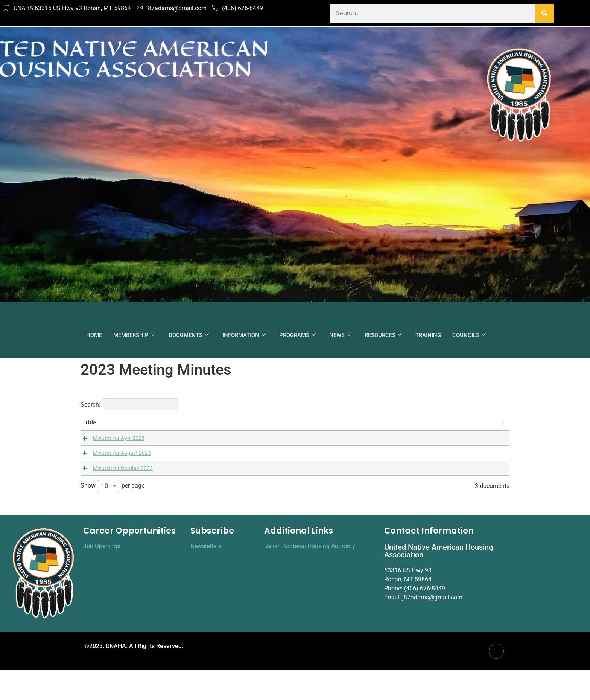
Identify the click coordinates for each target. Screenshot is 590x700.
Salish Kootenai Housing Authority (310, 576)
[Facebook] (496, 681)
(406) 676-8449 (238, 8)
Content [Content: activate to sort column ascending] (191, 423)
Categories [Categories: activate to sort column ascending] (354, 423)
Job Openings (102, 576)
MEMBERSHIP (134, 335)
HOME (94, 335)
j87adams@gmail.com (172, 8)
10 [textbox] (105, 516)
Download (423, 440)
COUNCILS (469, 335)
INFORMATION (244, 335)
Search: (129, 404)
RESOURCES (383, 335)
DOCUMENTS (189, 335)
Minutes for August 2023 (114, 456)
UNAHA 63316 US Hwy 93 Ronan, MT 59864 (67, 8)
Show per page (113, 516)
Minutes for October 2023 (115, 474)
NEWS (340, 335)
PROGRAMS (297, 335)
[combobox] (109, 516)
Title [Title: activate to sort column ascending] (90, 423)
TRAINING (428, 335)
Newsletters (206, 576)
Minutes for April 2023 (110, 438)
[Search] (544, 13)
